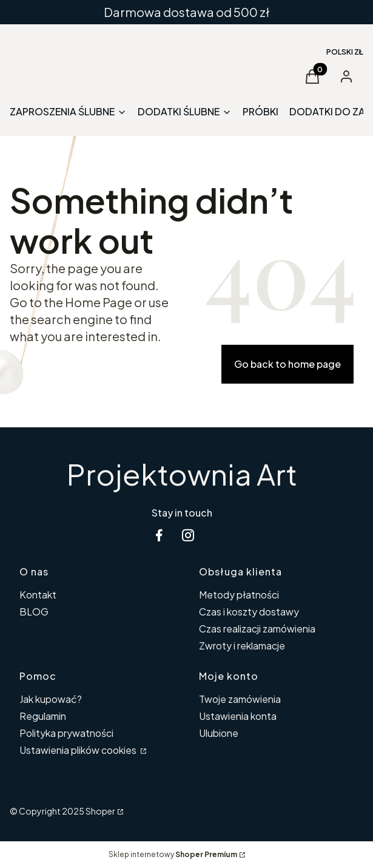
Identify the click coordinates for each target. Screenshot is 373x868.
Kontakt (38, 595)
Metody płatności (239, 595)
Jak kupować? (51, 699)
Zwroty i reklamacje (242, 646)
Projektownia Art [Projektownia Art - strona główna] (182, 474)
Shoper (100, 811)
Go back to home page (287, 364)
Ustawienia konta (238, 716)
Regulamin (43, 716)
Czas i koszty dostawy (249, 612)
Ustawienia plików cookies (79, 750)
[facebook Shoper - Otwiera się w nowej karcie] (159, 535)
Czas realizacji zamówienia (257, 629)
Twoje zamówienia (240, 699)
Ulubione (219, 733)
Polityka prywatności (66, 733)
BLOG (34, 612)
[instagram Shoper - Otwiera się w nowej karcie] (188, 535)
